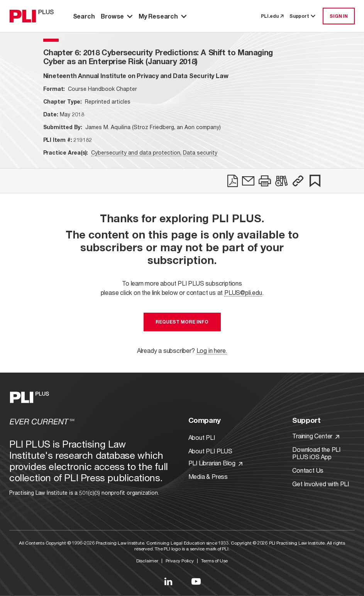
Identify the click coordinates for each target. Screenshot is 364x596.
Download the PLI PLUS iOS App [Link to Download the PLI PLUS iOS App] (316, 453)
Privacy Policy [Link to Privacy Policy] (180, 561)
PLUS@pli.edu (243, 292)
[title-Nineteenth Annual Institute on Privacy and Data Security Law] (136, 76)
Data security (200, 152)
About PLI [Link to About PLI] (202, 437)
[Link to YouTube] (196, 581)
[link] (233, 181)
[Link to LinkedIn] (168, 581)
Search (84, 16)
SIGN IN (339, 16)
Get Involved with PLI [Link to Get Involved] (321, 484)
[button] (298, 181)
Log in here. (212, 350)
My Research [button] (163, 16)
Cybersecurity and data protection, (136, 152)
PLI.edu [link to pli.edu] (272, 16)
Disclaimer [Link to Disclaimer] (147, 561)
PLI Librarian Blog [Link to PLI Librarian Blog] (215, 463)
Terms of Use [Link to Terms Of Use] (215, 561)
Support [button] (303, 16)
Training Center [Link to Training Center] (316, 436)
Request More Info (182, 322)
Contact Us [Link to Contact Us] (308, 470)
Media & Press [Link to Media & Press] (208, 476)
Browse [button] (117, 16)
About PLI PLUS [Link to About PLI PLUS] (210, 451)
